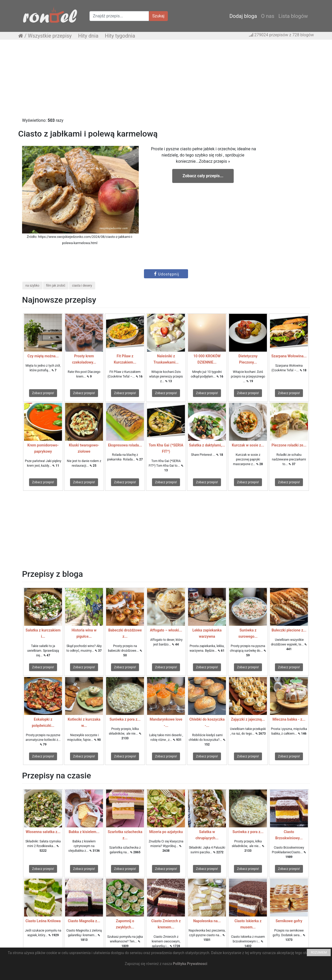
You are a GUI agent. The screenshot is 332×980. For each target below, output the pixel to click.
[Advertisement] (166, 81)
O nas (268, 16)
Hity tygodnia (120, 36)
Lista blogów (293, 16)
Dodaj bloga (243, 16)
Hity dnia (88, 36)
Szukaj (158, 16)
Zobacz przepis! (43, 393)
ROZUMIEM (319, 953)
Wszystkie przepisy (50, 36)
